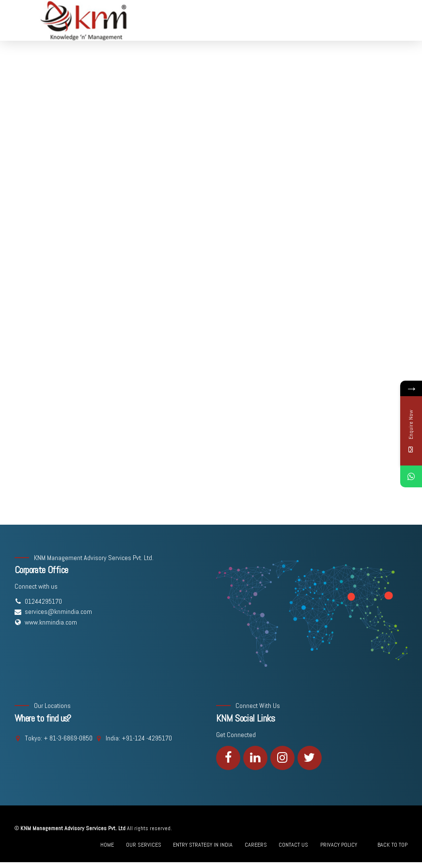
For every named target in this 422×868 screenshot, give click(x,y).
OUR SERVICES (144, 845)
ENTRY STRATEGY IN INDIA (203, 845)
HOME (107, 845)
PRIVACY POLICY (339, 845)
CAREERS (256, 845)
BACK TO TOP (392, 845)
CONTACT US (293, 845)
